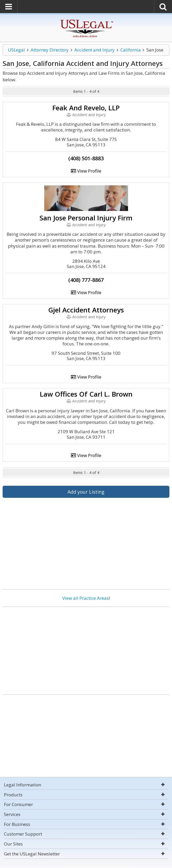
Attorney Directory (50, 50)
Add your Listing (86, 492)
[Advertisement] (86, 649)
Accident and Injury (95, 50)
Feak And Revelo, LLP (86, 108)
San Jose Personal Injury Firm (86, 218)
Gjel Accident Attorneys (86, 310)
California (131, 50)
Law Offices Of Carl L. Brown (86, 394)
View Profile (86, 171)
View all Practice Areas (85, 598)
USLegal (16, 50)
